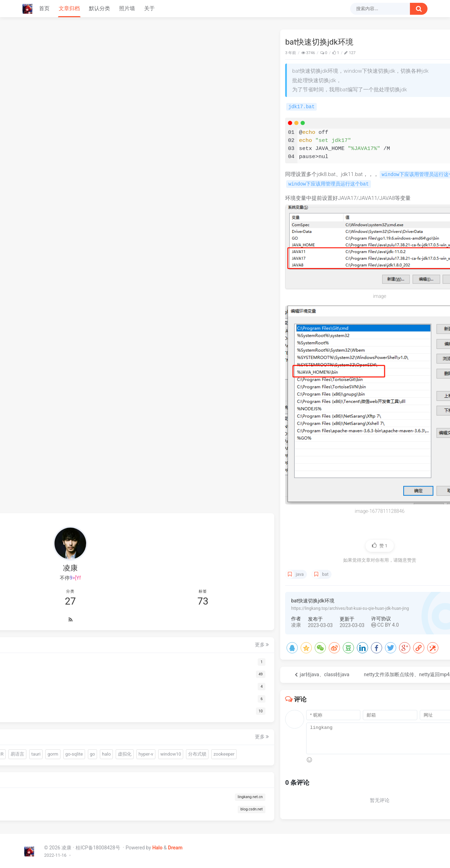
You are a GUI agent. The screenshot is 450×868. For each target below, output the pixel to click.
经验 (348, 287)
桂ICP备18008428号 (98, 847)
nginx (343, 295)
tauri (36, 727)
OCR (73, 714)
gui (84, 702)
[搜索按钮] (419, 9)
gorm (53, 727)
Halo (157, 847)
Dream (175, 847)
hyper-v (75, 739)
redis (411, 281)
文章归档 (69, 8)
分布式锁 (68, 752)
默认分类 (99, 8)
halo (35, 739)
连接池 (55, 714)
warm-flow (42, 702)
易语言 (92, 714)
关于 (149, 8)
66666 (347, 214)
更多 (106, 592)
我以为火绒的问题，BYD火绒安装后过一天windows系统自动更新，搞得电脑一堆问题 (379, 175)
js (363, 287)
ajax (371, 287)
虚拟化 (54, 739)
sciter (99, 702)
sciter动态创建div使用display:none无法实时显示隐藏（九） (373, 77)
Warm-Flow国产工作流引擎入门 (371, 64)
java (145, 573)
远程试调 (396, 287)
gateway (371, 295)
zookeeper (95, 752)
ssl (357, 287)
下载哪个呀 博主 (357, 133)
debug (413, 287)
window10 (41, 752)
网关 (355, 295)
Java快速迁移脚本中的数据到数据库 (373, 52)
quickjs (67, 702)
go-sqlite (74, 727)
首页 (44, 8)
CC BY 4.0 (230, 624)
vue (380, 287)
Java (314, 53)
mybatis (392, 294)
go (92, 727)
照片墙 (127, 8)
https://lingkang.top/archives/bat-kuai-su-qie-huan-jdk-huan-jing (195, 607)
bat (171, 573)
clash (410, 295)
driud (36, 714)
